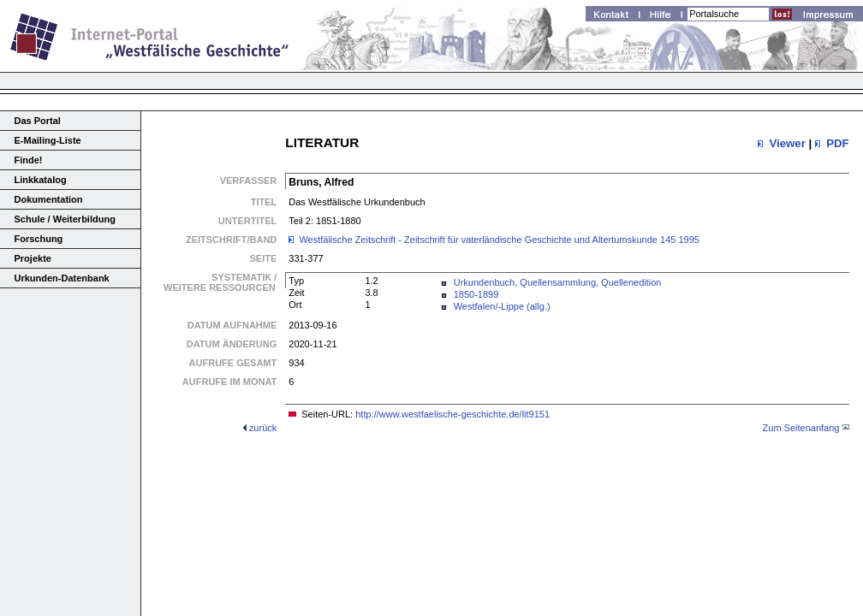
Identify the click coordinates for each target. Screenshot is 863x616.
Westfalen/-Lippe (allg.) (502, 306)
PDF (837, 143)
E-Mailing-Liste (48, 140)
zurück (263, 428)
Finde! (29, 160)
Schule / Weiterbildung (65, 219)
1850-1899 (476, 294)
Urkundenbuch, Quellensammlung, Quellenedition (558, 282)
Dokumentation (49, 199)
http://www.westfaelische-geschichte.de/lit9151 (452, 414)
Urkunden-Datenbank (62, 278)
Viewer (787, 143)
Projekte (33, 258)
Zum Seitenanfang (801, 428)
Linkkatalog (41, 180)
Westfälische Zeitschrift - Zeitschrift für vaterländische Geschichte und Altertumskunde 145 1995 (499, 240)
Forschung (39, 239)
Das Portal (38, 121)
